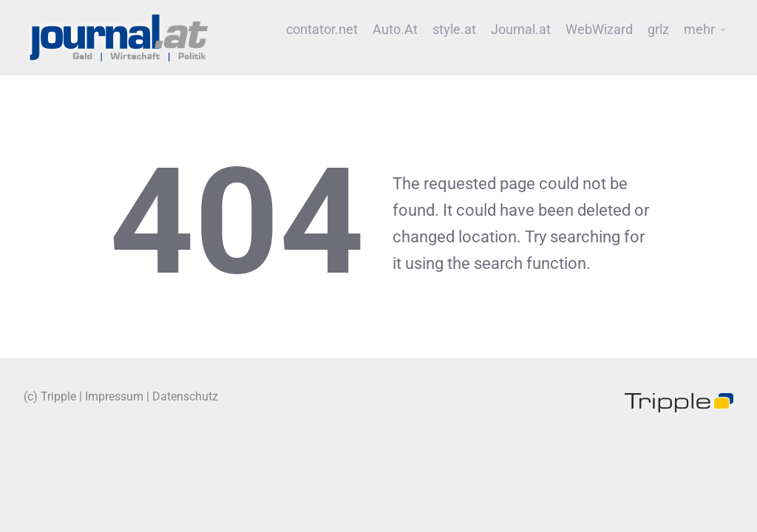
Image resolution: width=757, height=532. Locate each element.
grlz (658, 30)
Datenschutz (185, 396)
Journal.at (521, 30)
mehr (699, 30)
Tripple (58, 396)
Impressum (114, 396)
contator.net (322, 30)
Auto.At (395, 30)
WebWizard (599, 30)
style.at (454, 30)
